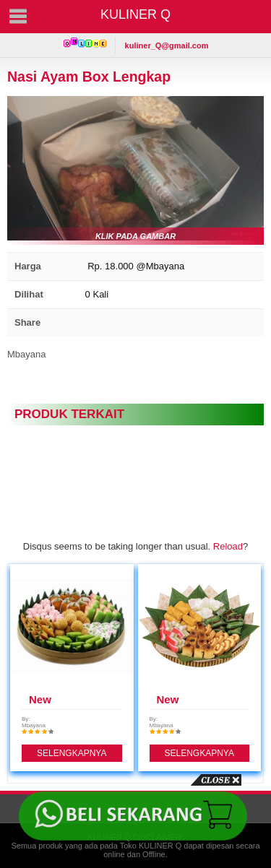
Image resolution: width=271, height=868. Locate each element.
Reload (228, 546)
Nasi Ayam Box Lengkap (89, 77)
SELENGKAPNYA (72, 753)
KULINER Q (135, 14)
